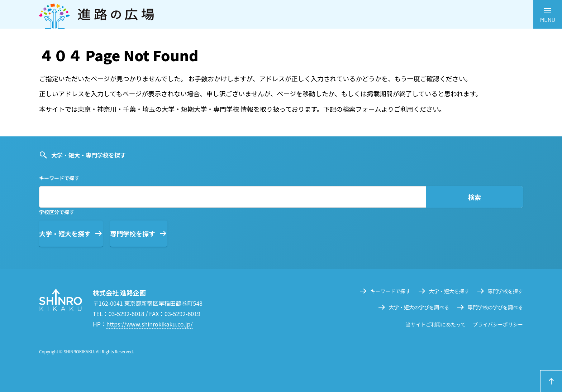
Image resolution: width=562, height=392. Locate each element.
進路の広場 (281, 14)
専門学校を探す (133, 233)
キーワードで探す (390, 291)
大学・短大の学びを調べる (419, 307)
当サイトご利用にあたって (436, 324)
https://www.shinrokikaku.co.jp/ (150, 324)
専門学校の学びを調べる (495, 307)
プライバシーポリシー (498, 324)
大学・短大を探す (65, 233)
